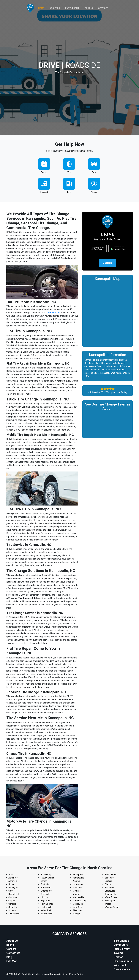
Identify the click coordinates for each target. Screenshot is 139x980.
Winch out (120, 965)
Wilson (108, 904)
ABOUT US (55, 8)
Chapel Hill (14, 894)
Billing (89, 8)
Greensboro (46, 891)
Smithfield (110, 888)
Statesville (110, 891)
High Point (46, 901)
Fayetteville (14, 914)
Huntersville (46, 907)
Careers (11, 949)
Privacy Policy (76, 974)
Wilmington (110, 901)
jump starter (54, 313)
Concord (12, 904)
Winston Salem (112, 907)
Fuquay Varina (47, 878)
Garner (44, 881)
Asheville (13, 881)
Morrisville (78, 904)
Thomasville (111, 894)
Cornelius (13, 907)
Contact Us (13, 953)
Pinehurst (77, 910)
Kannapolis (78, 874)
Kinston (76, 881)
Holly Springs (47, 904)
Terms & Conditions (59, 974)
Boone (11, 884)
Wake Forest (111, 897)
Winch (94, 192)
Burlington (13, 888)
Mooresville (78, 897)
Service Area (122, 969)
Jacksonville (47, 914)
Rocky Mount (111, 874)
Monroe (76, 894)
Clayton (12, 901)
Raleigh (76, 914)
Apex (11, 874)
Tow (94, 172)
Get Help (108, 263)
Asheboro (13, 878)
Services (105, 8)
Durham (12, 910)
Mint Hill (77, 891)
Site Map (12, 961)
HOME (41, 8)
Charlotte (13, 897)
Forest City (46, 874)
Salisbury (109, 878)
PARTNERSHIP (72, 8)
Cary (11, 891)
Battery (44, 172)
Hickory (44, 897)
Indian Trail (46, 910)
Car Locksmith (123, 961)
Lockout (44, 192)
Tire (69, 172)
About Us (12, 941)
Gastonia (45, 884)
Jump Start (121, 945)
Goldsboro (46, 888)
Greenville (45, 894)
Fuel (69, 192)
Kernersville (78, 878)
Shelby (108, 884)
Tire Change (121, 941)
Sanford (109, 881)
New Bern (77, 907)
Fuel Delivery (122, 949)
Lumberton (78, 884)
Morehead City (80, 901)
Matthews (77, 888)
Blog (9, 957)
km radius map (108, 313)
